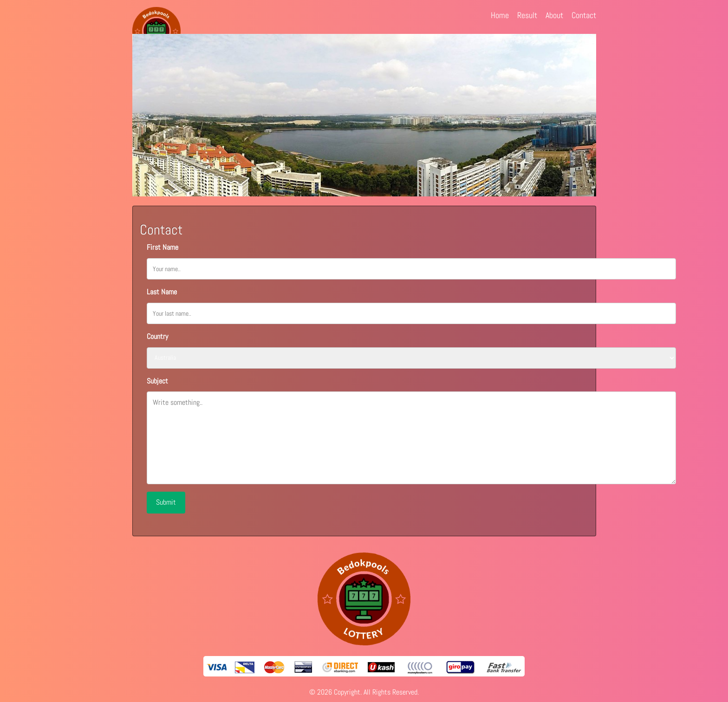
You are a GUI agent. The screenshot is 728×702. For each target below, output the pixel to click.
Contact (584, 15)
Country (157, 336)
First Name (162, 247)
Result (527, 15)
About (554, 15)
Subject (157, 381)
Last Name (162, 292)
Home (500, 15)
